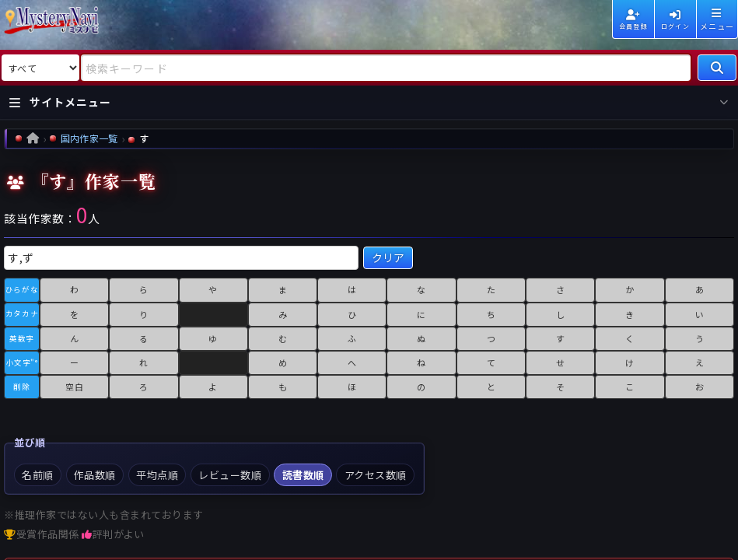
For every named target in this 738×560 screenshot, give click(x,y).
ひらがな (22, 289)
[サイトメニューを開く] (369, 103)
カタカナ (22, 313)
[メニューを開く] (717, 19)
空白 (74, 387)
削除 (21, 387)
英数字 (22, 338)
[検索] (717, 68)
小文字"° (22, 362)
